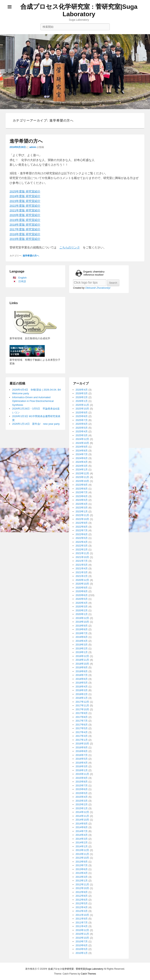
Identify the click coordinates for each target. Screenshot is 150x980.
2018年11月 (82, 660)
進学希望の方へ (26, 141)
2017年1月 (82, 740)
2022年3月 (82, 546)
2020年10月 (82, 584)
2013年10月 (82, 858)
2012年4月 (82, 907)
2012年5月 (82, 903)
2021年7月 (82, 561)
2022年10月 (82, 519)
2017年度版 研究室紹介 (25, 229)
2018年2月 (82, 694)
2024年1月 (82, 470)
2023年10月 (82, 481)
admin (33, 147)
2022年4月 (82, 542)
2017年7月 (82, 721)
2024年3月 (82, 466)
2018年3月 (82, 690)
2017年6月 (82, 725)
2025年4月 (82, 431)
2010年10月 (82, 938)
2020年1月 (82, 614)
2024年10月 (82, 443)
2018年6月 (82, 679)
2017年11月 (82, 705)
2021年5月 (82, 565)
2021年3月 (82, 572)
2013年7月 (82, 865)
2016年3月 (82, 766)
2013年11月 (82, 854)
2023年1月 (82, 511)
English (23, 278)
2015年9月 (82, 778)
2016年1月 (82, 770)
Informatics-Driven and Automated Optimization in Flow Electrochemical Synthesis (33, 401)
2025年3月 (82, 435)
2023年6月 (82, 496)
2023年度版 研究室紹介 (25, 201)
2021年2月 (82, 576)
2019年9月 (82, 626)
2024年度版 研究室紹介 (25, 196)
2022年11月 (82, 515)
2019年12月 (82, 618)
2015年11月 (82, 774)
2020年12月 (82, 580)
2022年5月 (82, 538)
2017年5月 (82, 728)
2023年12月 (82, 473)
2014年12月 (82, 812)
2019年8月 (82, 629)
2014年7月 (82, 831)
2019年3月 (82, 645)
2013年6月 (82, 869)
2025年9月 (82, 413)
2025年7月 (82, 420)
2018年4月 (82, 687)
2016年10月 (82, 744)
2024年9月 (82, 447)
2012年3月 (82, 911)
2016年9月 (82, 747)
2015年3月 (82, 801)
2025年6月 (82, 424)
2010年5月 (82, 949)
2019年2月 (82, 648)
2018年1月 (82, 698)
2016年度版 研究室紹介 (25, 234)
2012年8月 (82, 896)
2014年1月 (82, 846)
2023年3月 (82, 508)
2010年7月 (82, 941)
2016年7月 (82, 755)
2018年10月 (82, 664)
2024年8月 (82, 451)
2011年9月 (82, 919)
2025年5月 (82, 428)
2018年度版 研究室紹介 (25, 225)
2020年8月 (82, 591)
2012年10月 (82, 888)
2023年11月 (82, 477)
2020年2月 (82, 610)
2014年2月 (82, 842)
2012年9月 (82, 892)
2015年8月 (82, 782)
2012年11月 (82, 884)
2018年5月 (82, 683)
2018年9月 (82, 667)
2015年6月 (82, 789)
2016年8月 (82, 751)
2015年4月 (82, 797)
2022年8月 (82, 527)
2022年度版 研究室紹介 (25, 206)
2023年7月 (82, 492)
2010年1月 (82, 953)
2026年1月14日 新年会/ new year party (36, 424)
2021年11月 (82, 553)
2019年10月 (82, 622)
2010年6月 (82, 945)
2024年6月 (82, 458)
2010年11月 (82, 934)
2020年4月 (82, 603)
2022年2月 (82, 550)
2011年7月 (82, 923)
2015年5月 (82, 793)
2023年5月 (82, 500)
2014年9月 (82, 824)
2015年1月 (82, 808)
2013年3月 (82, 877)
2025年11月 (82, 405)
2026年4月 (82, 390)
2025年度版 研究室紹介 (25, 191)
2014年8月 (82, 827)
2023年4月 (82, 504)
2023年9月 (82, 485)
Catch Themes (88, 974)
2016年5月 (82, 759)
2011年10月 (82, 915)
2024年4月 (82, 462)
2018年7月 (82, 675)
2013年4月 (82, 873)
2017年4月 (82, 732)
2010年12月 (82, 930)
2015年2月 (82, 804)
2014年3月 (82, 839)
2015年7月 (82, 786)
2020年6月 (82, 595)
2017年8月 (82, 717)
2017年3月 (82, 736)
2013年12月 (82, 850)
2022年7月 (82, 530)
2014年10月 (82, 820)
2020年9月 (82, 588)
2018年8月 (82, 671)
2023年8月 (82, 489)
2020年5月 (82, 599)
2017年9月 (82, 713)
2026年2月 (82, 397)
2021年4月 (82, 568)
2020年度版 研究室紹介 (25, 215)
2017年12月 (82, 702)
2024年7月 (82, 454)
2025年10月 (82, 409)
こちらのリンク (70, 247)
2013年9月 (82, 862)
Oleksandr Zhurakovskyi (98, 288)
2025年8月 (82, 416)
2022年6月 (82, 534)
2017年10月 (82, 709)
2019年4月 (82, 641)
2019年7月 (82, 633)
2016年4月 (82, 763)
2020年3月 (82, 607)
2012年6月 (82, 900)
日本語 (22, 281)
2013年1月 (82, 881)
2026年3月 (82, 393)
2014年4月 (82, 835)
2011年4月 (82, 926)
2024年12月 (82, 439)
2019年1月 (82, 652)
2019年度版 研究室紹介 (25, 220)
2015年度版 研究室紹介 (25, 239)
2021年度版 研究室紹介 (25, 210)
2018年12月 (82, 656)
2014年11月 (82, 816)
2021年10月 (82, 557)
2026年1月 (82, 401)
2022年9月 (82, 523)
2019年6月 (82, 637)
